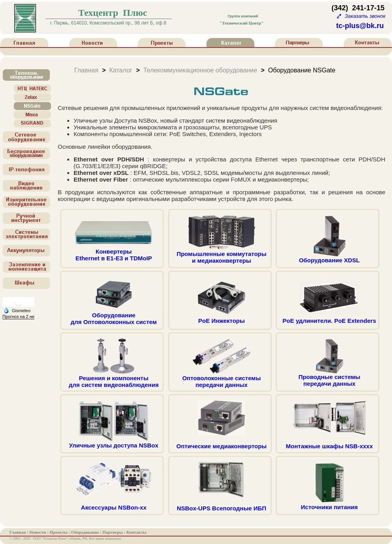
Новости (38, 532)
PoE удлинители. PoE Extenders (329, 318)
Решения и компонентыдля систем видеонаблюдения (114, 379)
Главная (86, 70)
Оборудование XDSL (330, 257)
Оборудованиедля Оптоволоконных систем (114, 316)
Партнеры (113, 532)
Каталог (121, 70)
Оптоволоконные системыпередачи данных (222, 379)
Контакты (137, 532)
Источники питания (330, 504)
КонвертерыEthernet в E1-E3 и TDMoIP (114, 252)
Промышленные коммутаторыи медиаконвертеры (221, 254)
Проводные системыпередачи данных (329, 377)
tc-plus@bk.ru (360, 26)
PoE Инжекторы (222, 318)
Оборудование (86, 532)
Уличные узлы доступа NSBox (114, 443)
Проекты (59, 532)
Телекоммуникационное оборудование (200, 70)
